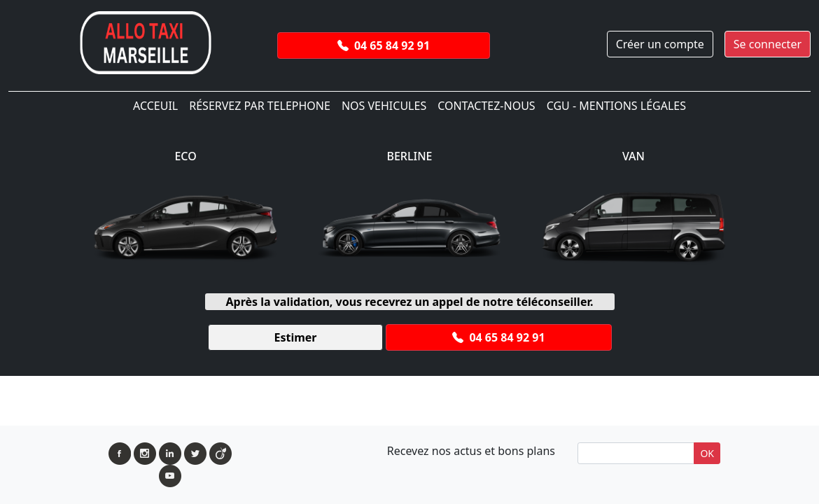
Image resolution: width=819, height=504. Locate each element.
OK (707, 453)
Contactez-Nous (486, 106)
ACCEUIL (155, 106)
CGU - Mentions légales (616, 106)
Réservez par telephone (260, 106)
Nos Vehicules (384, 106)
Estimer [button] (295, 337)
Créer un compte (660, 44)
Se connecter (768, 44)
